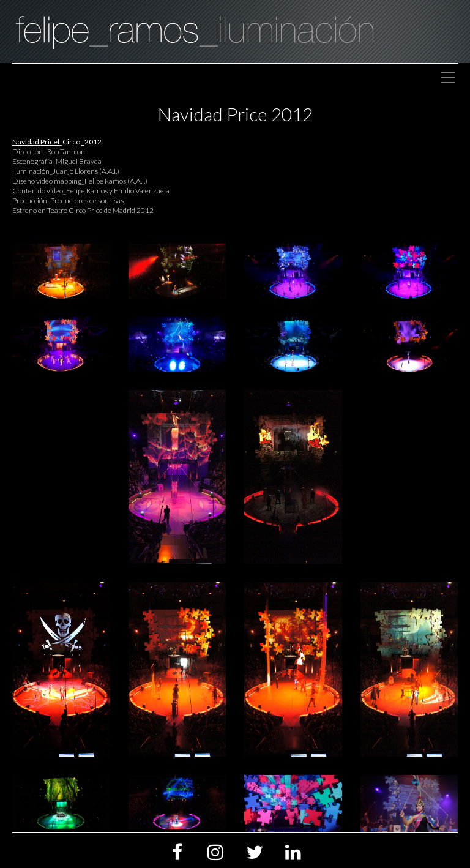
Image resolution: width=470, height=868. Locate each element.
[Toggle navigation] (448, 78)
